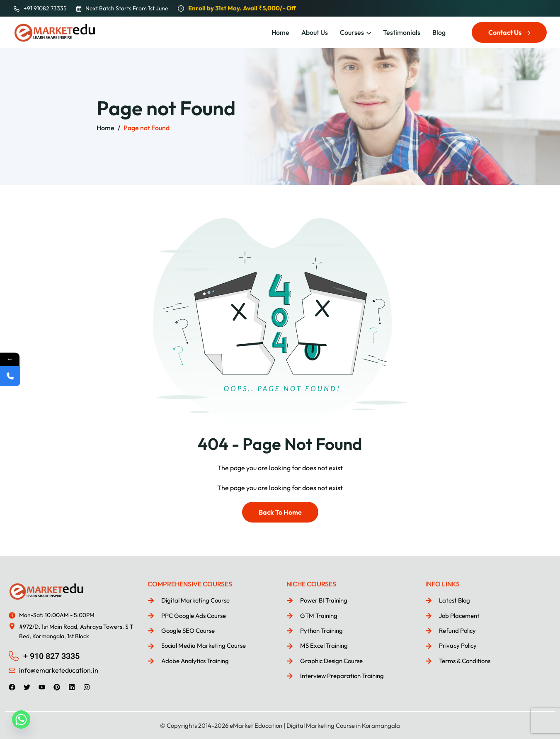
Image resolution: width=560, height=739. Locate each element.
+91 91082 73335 (45, 8)
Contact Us (509, 32)
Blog (439, 32)
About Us (315, 32)
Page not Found (147, 128)
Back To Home (280, 512)
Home (280, 32)
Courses (352, 32)
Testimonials (402, 32)
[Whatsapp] (21, 720)
